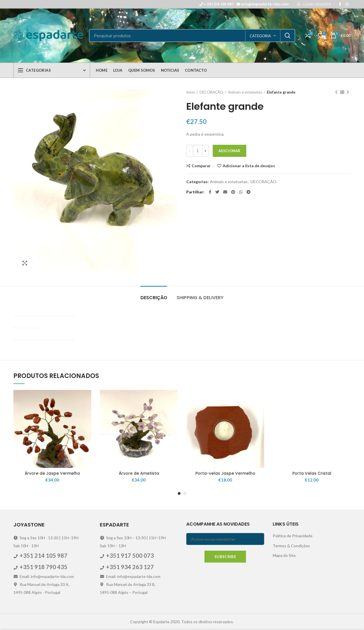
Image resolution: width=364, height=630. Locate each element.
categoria (260, 36)
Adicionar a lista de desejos (249, 166)
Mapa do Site (284, 555)
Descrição (154, 298)
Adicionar (229, 151)
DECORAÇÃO (211, 92)
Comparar (201, 166)
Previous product (336, 92)
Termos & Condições (291, 546)
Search (288, 36)
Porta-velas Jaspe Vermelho (225, 473)
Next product (348, 92)
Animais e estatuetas (245, 92)
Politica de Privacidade (293, 536)
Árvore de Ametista (139, 473)
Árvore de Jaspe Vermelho (52, 473)
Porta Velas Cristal (312, 473)
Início (191, 92)
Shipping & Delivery (200, 298)
